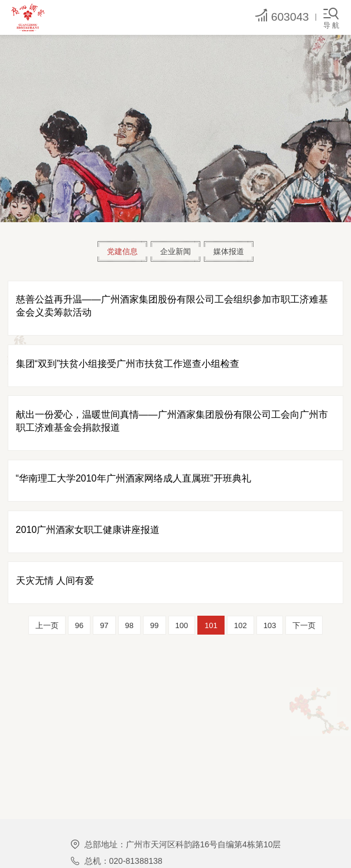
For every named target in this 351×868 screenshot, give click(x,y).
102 (240, 625)
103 (270, 625)
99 (154, 625)
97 (104, 625)
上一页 (47, 625)
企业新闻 (175, 251)
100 (182, 625)
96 (79, 625)
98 (129, 625)
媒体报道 (229, 251)
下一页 (304, 625)
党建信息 (122, 251)
